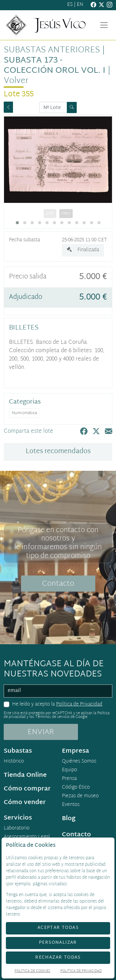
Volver (16, 81)
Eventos (71, 805)
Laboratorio (17, 829)
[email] (58, 691)
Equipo (69, 770)
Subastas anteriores (52, 50)
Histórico (14, 762)
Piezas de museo (80, 796)
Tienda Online (25, 775)
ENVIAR (41, 732)
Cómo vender (25, 803)
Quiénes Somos (79, 762)
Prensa (69, 779)
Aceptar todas (58, 928)
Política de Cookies (32, 971)
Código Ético (76, 788)
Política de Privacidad (79, 704)
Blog (69, 819)
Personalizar (58, 943)
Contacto (58, 584)
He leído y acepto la (57, 705)
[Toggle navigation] (104, 25)
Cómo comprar (27, 789)
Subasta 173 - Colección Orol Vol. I (55, 66)
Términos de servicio (52, 717)
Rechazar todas (58, 958)
